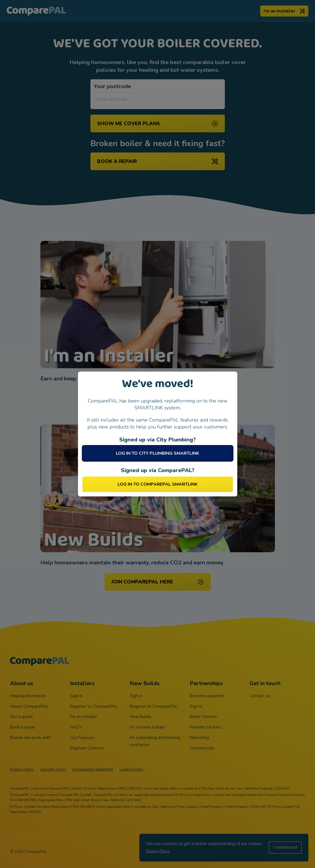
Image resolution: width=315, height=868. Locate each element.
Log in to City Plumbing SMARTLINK (157, 453)
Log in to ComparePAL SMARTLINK (157, 484)
